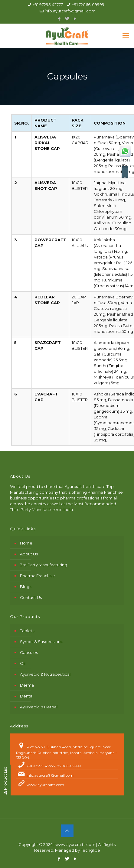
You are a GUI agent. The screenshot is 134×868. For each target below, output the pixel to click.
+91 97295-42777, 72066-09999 (54, 766)
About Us (29, 554)
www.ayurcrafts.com (45, 785)
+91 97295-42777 (48, 5)
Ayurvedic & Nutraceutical (45, 674)
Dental (27, 696)
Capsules (29, 652)
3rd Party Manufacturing (44, 565)
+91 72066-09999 (88, 5)
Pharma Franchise (38, 576)
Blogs (26, 587)
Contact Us (31, 597)
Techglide (90, 850)
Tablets (27, 631)
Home (26, 543)
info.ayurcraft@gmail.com (70, 11)
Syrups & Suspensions (41, 642)
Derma (27, 685)
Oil (23, 663)
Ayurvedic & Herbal (39, 707)
